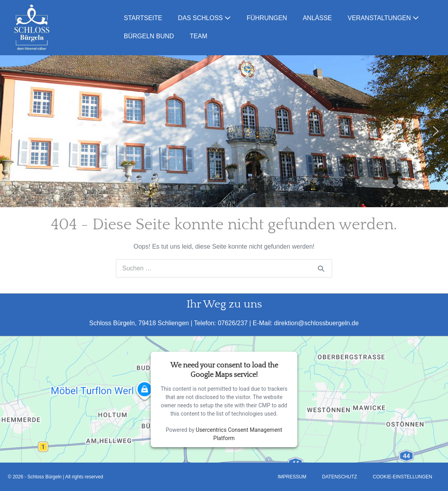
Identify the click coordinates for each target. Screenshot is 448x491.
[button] (12, 131)
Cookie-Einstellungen (402, 477)
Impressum (292, 477)
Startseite (143, 18)
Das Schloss (204, 18)
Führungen (267, 18)
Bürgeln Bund (149, 36)
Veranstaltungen (384, 18)
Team (198, 36)
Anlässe (317, 18)
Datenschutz (340, 477)
